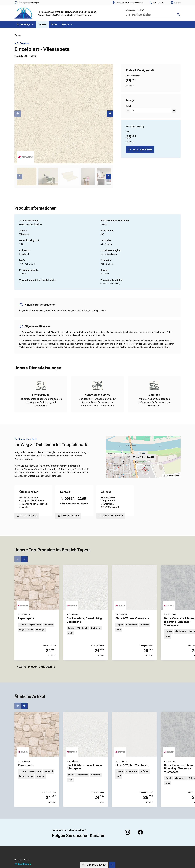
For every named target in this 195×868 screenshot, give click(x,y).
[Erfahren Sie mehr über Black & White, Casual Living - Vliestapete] (86, 587)
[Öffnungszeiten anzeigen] (27, 3)
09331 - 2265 (75, 499)
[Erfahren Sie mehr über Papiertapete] (37, 587)
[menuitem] (25, 24)
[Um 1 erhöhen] (174, 111)
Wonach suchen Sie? (135, 10)
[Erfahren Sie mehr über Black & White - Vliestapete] (134, 587)
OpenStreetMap (172, 476)
